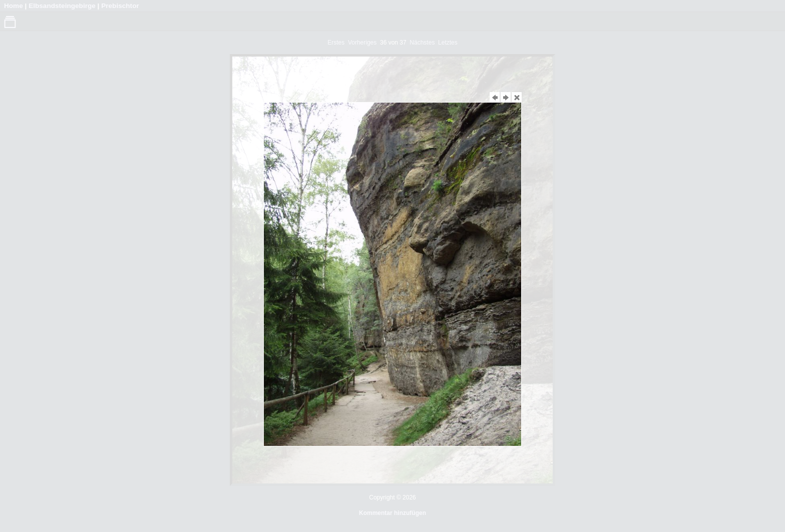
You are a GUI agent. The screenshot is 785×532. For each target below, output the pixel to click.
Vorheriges (495, 94)
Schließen (517, 94)
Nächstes (506, 94)
